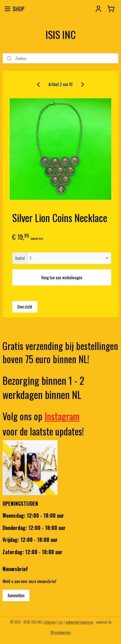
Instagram (62, 416)
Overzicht (25, 306)
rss (61, 622)
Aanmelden (16, 595)
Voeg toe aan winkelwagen (62, 277)
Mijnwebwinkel (61, 632)
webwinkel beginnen (80, 622)
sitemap (50, 622)
